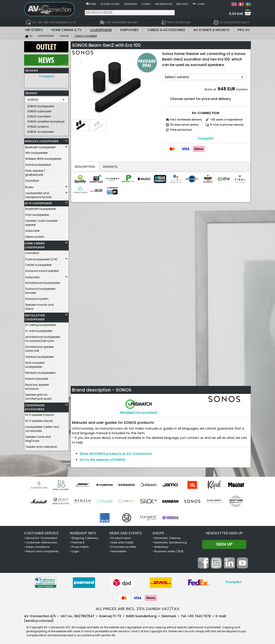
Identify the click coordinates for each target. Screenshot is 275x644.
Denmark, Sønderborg (170, 542)
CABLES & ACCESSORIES (166, 30)
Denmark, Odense (168, 538)
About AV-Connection (42, 538)
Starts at (211, 89)
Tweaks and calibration (41, 446)
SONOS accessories (41, 131)
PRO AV (244, 30)
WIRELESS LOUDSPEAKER (42, 140)
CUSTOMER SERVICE (41, 533)
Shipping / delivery (85, 538)
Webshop (161, 547)
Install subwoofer (37, 378)
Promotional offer (124, 547)
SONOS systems (38, 125)
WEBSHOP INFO (83, 533)
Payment (78, 542)
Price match (80, 547)
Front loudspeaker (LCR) (41, 258)
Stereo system (35, 236)
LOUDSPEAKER (101, 30)
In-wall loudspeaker (39, 330)
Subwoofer (32, 230)
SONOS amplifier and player (46, 120)
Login (201, 4)
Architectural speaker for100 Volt (40, 348)
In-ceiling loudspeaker (41, 324)
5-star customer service (227, 125)
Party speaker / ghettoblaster (35, 172)
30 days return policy (184, 125)
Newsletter (119, 551)
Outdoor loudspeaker (40, 356)
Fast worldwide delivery (186, 120)
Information (164, 4)
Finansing (131, 4)
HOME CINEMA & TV (67, 30)
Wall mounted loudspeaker (35, 364)
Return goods (110, 4)
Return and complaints (42, 551)
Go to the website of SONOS (103, 460)
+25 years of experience (226, 120)
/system (242, 89)
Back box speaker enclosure (37, 386)
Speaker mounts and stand (40, 306)
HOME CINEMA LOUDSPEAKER (35, 244)
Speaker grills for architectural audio (38, 396)
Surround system (37, 298)
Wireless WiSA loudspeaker (43, 158)
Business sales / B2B (169, 551)
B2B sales (182, 4)
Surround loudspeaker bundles (40, 290)
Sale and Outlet (122, 542)
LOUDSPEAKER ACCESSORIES (35, 406)
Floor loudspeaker (37, 214)
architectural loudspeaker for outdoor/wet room (43, 338)
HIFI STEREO (34, 30)
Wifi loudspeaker (36, 152)
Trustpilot (47, 76)
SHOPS (158, 533)
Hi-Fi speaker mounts (40, 414)
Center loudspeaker (38, 264)
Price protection (181, 130)
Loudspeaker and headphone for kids (38, 194)
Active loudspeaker (38, 164)
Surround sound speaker (42, 270)
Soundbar (32, 180)
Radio (29, 186)
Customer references (42, 542)
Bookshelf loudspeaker (41, 208)
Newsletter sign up (224, 533)
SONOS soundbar (39, 115)
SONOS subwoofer (39, 110)
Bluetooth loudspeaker (40, 146)
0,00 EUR (236, 14)
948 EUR (226, 89)
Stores (146, 4)
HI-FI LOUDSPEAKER (38, 202)
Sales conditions (38, 547)
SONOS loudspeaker (41, 105)
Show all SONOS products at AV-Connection (116, 454)
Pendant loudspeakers (40, 372)
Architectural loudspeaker (43, 282)
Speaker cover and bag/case (38, 438)
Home (92, 4)
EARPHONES (129, 30)
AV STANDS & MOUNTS (211, 30)
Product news (121, 538)
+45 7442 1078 (199, 616)
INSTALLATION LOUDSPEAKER (35, 316)
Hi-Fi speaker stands (39, 420)
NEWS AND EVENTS (126, 533)
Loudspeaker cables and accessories (42, 428)
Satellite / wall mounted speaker (41, 222)
